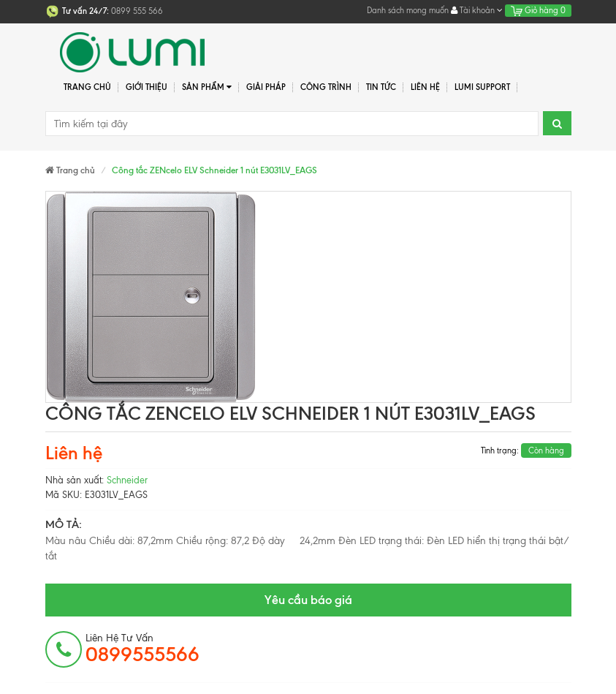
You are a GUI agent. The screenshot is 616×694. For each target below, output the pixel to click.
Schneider (127, 480)
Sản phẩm (207, 87)
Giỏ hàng (538, 10)
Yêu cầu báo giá (308, 600)
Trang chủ (87, 87)
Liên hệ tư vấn (142, 649)
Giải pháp (266, 87)
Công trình (326, 87)
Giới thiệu (147, 87)
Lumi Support (482, 87)
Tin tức (381, 87)
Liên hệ (425, 87)
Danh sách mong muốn (408, 10)
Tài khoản (477, 10)
